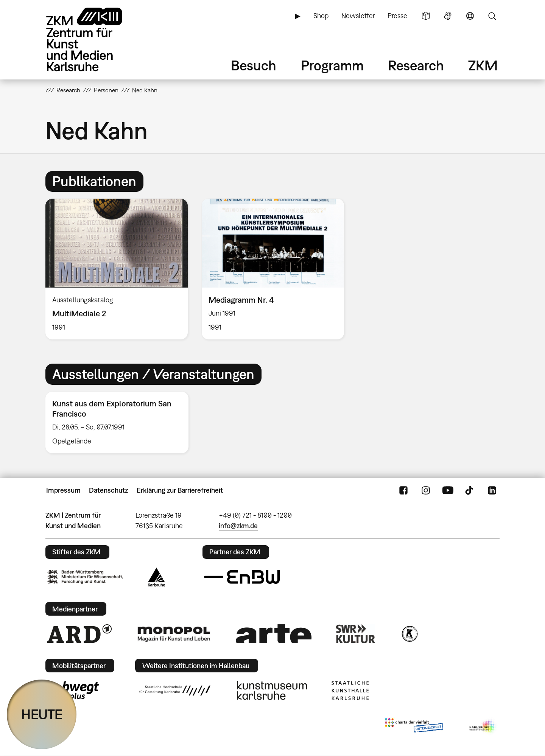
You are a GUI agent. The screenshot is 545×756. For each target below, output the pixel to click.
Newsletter (358, 16)
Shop (321, 16)
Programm (332, 65)
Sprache (470, 16)
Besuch (254, 65)
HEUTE (42, 714)
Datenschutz (108, 490)
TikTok (470, 490)
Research (416, 65)
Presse (397, 16)
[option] (117, 269)
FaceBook (403, 490)
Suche (492, 16)
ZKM (483, 65)
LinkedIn (492, 490)
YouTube (448, 490)
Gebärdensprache (448, 16)
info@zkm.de (238, 526)
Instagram (426, 490)
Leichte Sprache (426, 16)
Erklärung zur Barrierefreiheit (180, 490)
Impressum (63, 490)
